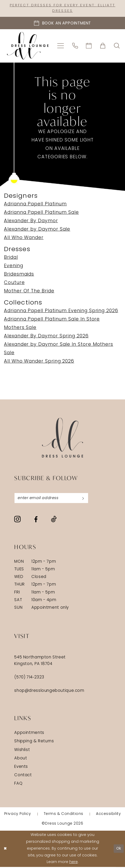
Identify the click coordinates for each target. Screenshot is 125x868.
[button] (61, 46)
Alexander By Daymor (31, 222)
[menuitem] (61, 46)
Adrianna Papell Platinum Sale (41, 213)
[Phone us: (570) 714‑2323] (75, 47)
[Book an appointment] (62, 24)
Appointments (29, 734)
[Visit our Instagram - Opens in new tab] (17, 520)
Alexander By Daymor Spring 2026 (46, 337)
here (74, 863)
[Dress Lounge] (63, 438)
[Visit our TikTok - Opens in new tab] (54, 521)
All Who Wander (24, 238)
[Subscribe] (87, 499)
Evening (14, 267)
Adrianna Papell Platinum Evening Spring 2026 (61, 311)
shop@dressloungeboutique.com (49, 692)
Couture (14, 283)
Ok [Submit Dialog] (119, 850)
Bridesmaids (19, 275)
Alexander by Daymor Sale (37, 230)
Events (21, 768)
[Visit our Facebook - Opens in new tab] (36, 520)
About (21, 760)
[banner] (28, 46)
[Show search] (117, 47)
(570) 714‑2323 (29, 679)
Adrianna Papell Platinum (35, 205)
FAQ (18, 785)
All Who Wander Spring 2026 (39, 362)
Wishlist (22, 751)
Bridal (11, 258)
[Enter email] (53, 499)
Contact (23, 776)
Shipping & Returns (34, 742)
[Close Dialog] (6, 850)
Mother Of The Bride (29, 292)
